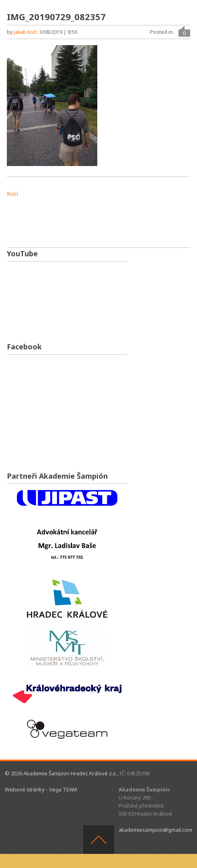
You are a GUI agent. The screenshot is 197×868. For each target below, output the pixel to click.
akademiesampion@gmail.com (155, 830)
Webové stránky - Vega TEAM (41, 789)
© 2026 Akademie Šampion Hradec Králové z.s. (61, 773)
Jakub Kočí (25, 32)
